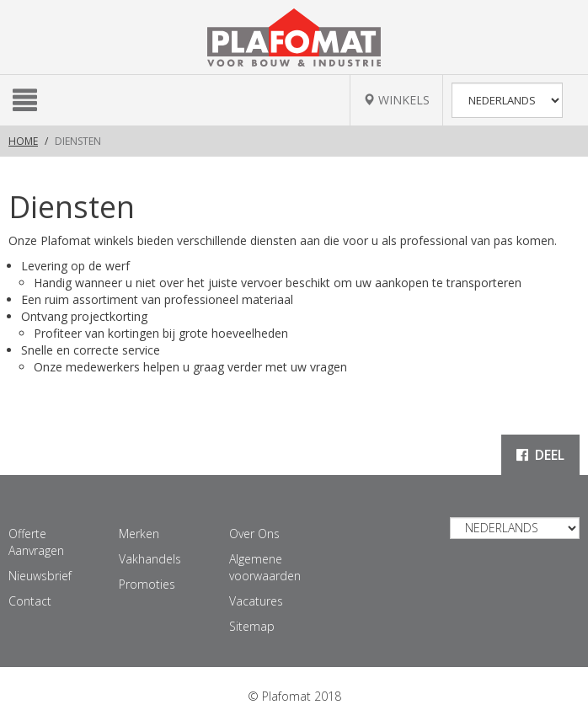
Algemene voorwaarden (265, 567)
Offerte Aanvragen (36, 542)
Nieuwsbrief (40, 576)
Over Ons (254, 534)
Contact (30, 601)
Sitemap (252, 626)
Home (23, 141)
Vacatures (256, 601)
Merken (139, 534)
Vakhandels (150, 559)
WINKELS (396, 100)
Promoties (147, 584)
